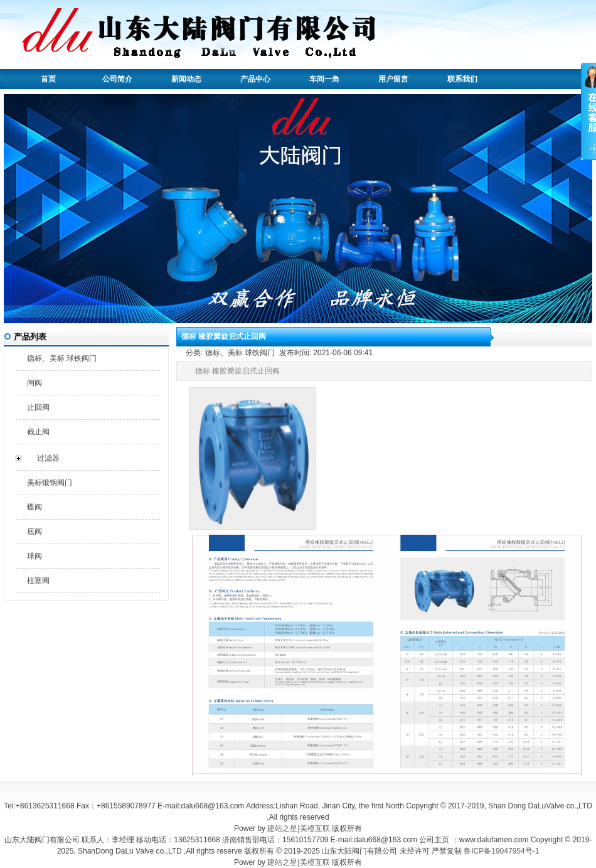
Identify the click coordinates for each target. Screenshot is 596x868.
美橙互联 (315, 828)
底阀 (35, 532)
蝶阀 (35, 507)
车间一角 (324, 79)
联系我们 (462, 79)
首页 (48, 79)
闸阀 (35, 383)
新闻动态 (186, 79)
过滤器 (48, 458)
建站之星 (282, 828)
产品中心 (255, 79)
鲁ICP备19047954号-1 (501, 851)
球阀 (35, 556)
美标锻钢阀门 (50, 483)
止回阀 (38, 407)
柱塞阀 (38, 581)
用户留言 (393, 79)
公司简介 (117, 79)
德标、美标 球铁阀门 (62, 358)
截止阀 (38, 432)
